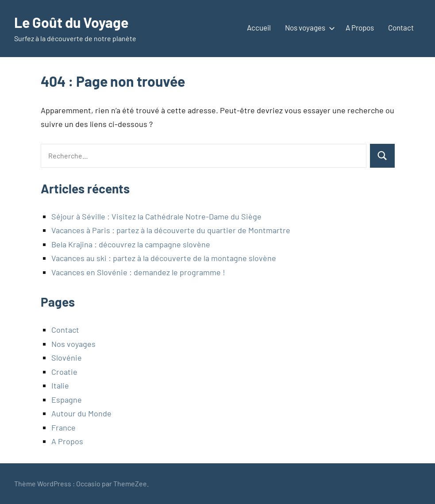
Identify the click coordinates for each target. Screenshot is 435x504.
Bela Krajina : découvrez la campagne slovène (131, 244)
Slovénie (67, 358)
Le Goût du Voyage (71, 22)
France (64, 427)
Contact (401, 27)
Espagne (67, 400)
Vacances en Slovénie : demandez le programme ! (138, 272)
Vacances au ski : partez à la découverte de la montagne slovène (164, 258)
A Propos (360, 27)
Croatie (64, 372)
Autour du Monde (81, 413)
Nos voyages (308, 27)
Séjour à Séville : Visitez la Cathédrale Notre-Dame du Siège (156, 216)
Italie (60, 385)
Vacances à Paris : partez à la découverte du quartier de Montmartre (171, 230)
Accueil (259, 27)
